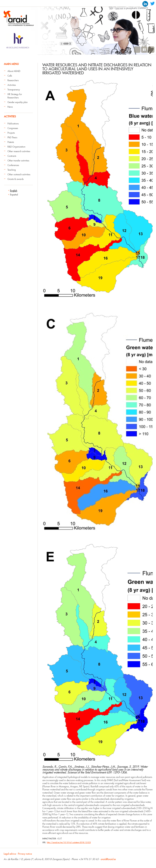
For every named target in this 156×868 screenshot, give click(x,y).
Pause (144, 50)
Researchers (13, 80)
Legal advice (10, 854)
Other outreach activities (19, 174)
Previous (137, 50)
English (14, 191)
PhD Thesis (12, 137)
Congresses (13, 128)
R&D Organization (16, 147)
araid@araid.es (108, 859)
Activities (12, 85)
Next (151, 50)
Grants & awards (16, 179)
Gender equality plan (18, 102)
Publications (13, 124)
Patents (11, 142)
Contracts (12, 156)
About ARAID (14, 71)
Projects (11, 133)
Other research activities (19, 151)
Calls (10, 76)
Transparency (14, 90)
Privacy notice (25, 854)
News (10, 107)
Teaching (12, 170)
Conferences (13, 165)
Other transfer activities (18, 161)
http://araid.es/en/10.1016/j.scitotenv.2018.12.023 (69, 842)
